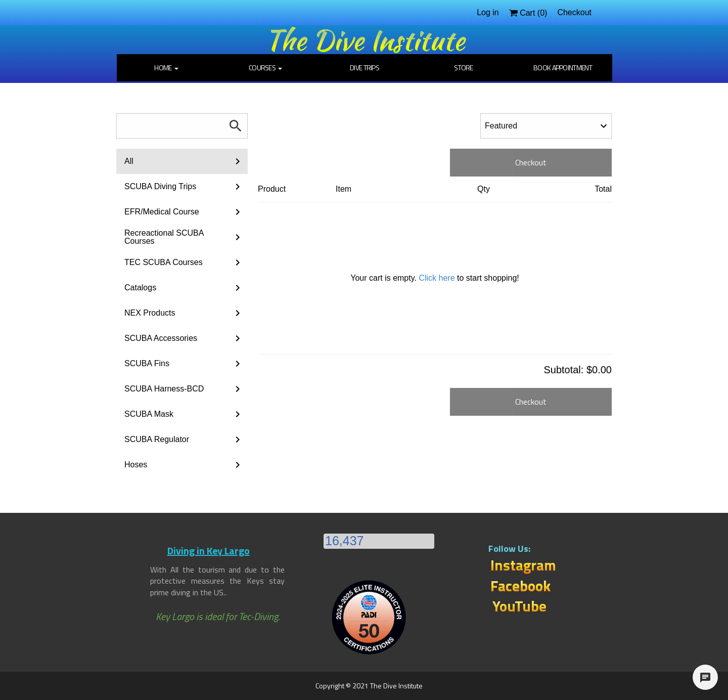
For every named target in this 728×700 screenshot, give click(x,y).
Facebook (520, 586)
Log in (488, 12)
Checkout (574, 12)
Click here (437, 278)
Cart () (528, 13)
